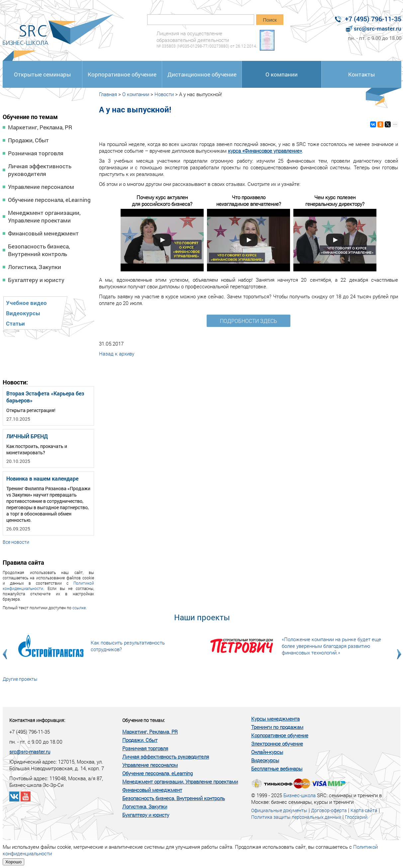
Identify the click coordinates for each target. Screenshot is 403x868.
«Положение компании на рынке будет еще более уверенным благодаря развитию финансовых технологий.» (331, 646)
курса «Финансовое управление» (265, 151)
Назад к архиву (117, 354)
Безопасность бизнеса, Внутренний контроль (39, 250)
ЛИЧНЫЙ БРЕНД (27, 436)
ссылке (79, 608)
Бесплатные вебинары (277, 769)
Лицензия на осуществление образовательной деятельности (207, 39)
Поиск (270, 20)
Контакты (361, 74)
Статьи (15, 323)
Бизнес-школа (300, 795)
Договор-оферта (329, 810)
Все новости (16, 542)
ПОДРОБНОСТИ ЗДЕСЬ (249, 321)
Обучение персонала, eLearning (49, 200)
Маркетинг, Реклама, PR (40, 127)
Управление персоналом (41, 187)
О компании (282, 74)
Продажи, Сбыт (28, 140)
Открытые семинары (42, 74)
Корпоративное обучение (122, 74)
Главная (108, 94)
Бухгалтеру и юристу (36, 280)
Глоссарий (356, 817)
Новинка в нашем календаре (42, 478)
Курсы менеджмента (275, 719)
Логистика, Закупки (35, 267)
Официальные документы (279, 810)
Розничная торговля (36, 153)
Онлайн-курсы (267, 752)
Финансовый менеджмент (43, 233)
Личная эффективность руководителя (40, 170)
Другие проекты (20, 679)
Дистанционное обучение (202, 74)
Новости (164, 94)
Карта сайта (364, 810)
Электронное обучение (277, 744)
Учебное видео (26, 303)
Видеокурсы (23, 313)
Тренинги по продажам (277, 727)
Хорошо (13, 862)
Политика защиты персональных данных (296, 817)
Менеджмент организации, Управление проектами (44, 217)
